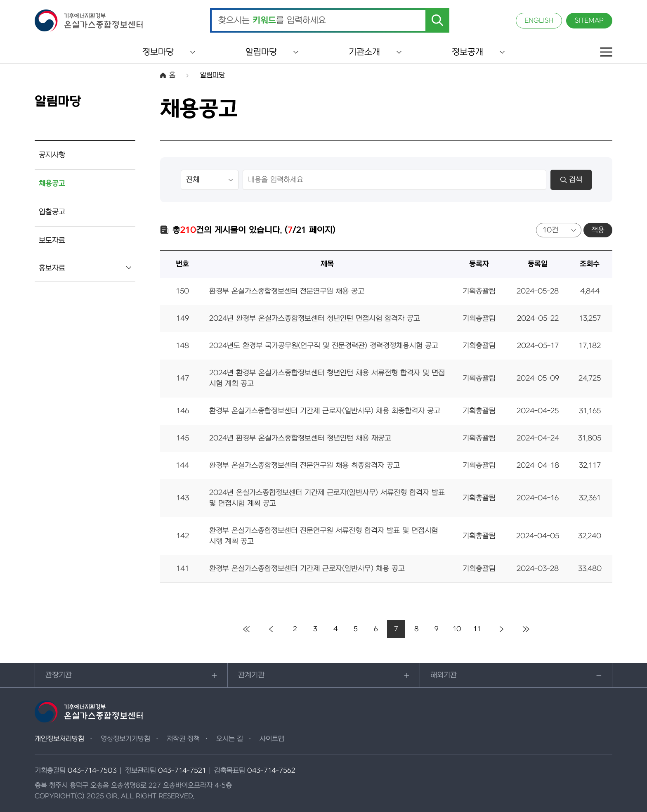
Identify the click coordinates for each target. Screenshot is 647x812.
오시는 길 (230, 739)
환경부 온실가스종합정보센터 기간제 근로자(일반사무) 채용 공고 (307, 569)
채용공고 (52, 183)
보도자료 (52, 240)
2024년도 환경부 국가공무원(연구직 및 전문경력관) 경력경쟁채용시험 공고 (324, 346)
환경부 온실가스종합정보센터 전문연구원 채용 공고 (287, 291)
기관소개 (364, 52)
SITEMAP (589, 21)
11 (477, 629)
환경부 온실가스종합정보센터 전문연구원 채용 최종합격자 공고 (305, 465)
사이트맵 (272, 739)
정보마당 (158, 52)
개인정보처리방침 (59, 739)
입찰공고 (52, 212)
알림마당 (261, 52)
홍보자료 (52, 268)
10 (457, 629)
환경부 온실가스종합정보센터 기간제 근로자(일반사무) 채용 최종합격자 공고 (325, 411)
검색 (571, 180)
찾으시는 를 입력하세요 (272, 21)
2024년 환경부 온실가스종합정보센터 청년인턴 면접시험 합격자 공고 (315, 318)
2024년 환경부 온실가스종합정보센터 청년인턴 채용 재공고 (300, 438)
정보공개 (468, 52)
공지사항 (52, 155)
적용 (598, 230)
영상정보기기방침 (125, 739)
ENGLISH (539, 21)
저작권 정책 (183, 739)
